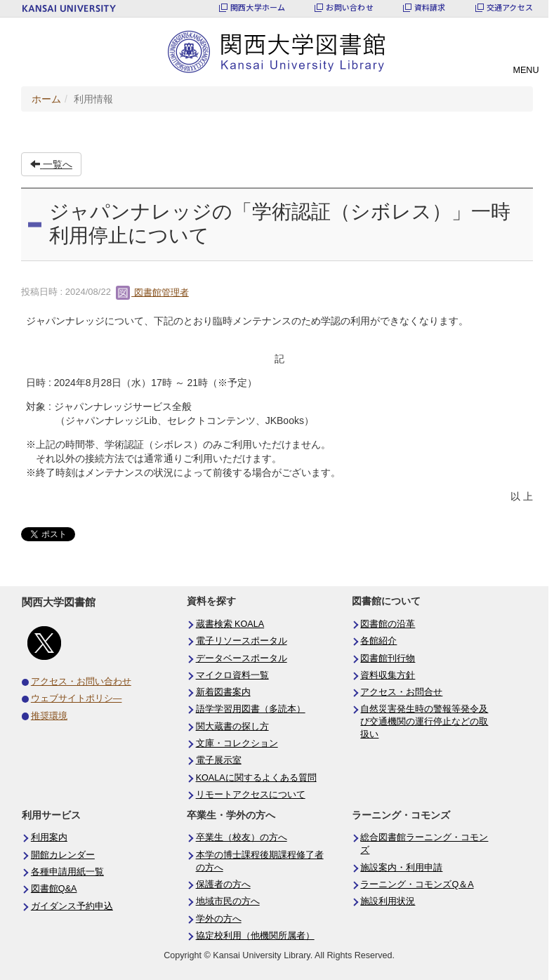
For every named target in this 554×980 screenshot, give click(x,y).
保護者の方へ (223, 885)
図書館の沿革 (388, 624)
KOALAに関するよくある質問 (256, 778)
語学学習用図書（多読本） (251, 709)
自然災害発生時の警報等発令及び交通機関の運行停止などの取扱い (424, 722)
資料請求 (430, 7)
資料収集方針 (388, 675)
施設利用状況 (388, 901)
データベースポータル (242, 658)
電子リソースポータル (242, 641)
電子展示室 (219, 760)
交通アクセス (510, 7)
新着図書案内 (223, 692)
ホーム (46, 99)
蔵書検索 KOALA (230, 624)
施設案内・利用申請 (401, 868)
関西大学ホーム (258, 7)
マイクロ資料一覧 (232, 675)
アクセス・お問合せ (401, 692)
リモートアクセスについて (251, 795)
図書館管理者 (152, 292)
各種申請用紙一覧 (67, 872)
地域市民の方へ (228, 901)
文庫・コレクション (237, 743)
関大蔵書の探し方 (232, 727)
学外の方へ (219, 919)
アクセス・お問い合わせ (81, 682)
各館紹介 (378, 641)
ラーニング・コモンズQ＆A (417, 885)
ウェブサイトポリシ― (77, 698)
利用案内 (49, 837)
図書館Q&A (54, 889)
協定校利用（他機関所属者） (255, 936)
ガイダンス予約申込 (72, 906)
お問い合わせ (349, 7)
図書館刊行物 (388, 658)
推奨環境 (49, 716)
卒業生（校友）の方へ (242, 837)
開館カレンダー (63, 855)
